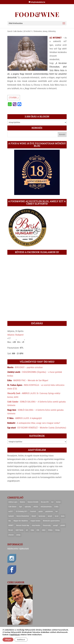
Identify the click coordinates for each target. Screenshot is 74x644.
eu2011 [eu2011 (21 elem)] (11, 511)
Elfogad (8, 640)
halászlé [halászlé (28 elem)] (11, 516)
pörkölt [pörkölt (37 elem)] (63, 525)
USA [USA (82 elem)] (38, 530)
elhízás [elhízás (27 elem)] (36, 507)
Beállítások (21, 640)
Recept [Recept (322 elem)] (11, 530)
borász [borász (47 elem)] (58, 502)
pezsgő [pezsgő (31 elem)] (56, 525)
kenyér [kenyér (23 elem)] (50, 516)
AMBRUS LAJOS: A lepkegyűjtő (28, 418)
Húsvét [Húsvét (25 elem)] (34, 516)
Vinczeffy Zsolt (14, 393)
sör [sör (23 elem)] (27, 530)
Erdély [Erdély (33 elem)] (56, 507)
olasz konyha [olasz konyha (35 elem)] (36, 525)
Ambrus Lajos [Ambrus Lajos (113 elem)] (13, 502)
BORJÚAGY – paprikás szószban (29, 367)
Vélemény (52, 31)
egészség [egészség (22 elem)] (28, 507)
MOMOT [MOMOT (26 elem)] (11, 525)
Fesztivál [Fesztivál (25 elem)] (33, 511)
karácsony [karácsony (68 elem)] (42, 516)
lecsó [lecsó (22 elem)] (57, 516)
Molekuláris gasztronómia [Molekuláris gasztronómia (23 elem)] (51, 521)
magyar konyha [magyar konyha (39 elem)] (35, 521)
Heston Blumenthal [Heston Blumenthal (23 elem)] (23, 516)
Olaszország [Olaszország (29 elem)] (47, 525)
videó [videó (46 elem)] (44, 530)
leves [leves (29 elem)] (63, 516)
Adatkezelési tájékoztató (18, 549)
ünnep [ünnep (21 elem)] (18, 535)
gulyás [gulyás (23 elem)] (41, 511)
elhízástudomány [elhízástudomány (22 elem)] (46, 507)
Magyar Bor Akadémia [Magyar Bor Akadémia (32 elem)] (21, 521)
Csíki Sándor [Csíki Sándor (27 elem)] (12, 507)
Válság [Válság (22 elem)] (57, 530)
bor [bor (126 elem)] (52, 502)
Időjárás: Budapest (15, 335)
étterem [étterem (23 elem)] (11, 535)
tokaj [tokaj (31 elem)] (32, 530)
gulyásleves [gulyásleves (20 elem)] (49, 511)
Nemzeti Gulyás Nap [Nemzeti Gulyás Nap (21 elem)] (23, 525)
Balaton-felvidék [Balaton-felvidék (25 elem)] (33, 502)
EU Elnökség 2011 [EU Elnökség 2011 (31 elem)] (22, 511)
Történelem (38, 31)
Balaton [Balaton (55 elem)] (22, 502)
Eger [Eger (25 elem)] (21, 507)
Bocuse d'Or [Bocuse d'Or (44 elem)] (45, 502)
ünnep (45, 31)
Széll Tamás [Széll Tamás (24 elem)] (19, 530)
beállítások (15, 635)
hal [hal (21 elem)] (57, 511)
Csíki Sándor (18, 31)
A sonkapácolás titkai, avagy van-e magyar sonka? (38, 423)
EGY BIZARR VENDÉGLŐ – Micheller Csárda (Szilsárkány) (42, 428)
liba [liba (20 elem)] (10, 521)
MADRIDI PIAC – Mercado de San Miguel (31, 380)
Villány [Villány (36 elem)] (50, 530)
